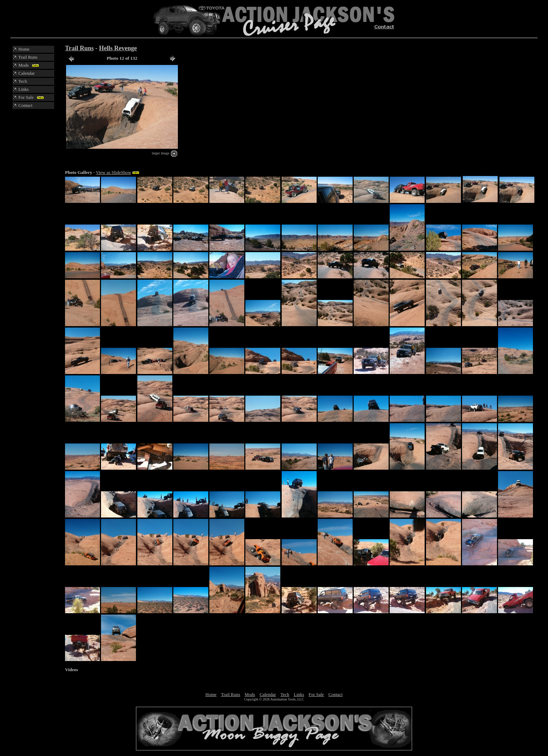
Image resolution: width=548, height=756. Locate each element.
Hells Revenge (118, 48)
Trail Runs (79, 48)
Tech (285, 694)
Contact (336, 694)
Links (299, 694)
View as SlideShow (113, 172)
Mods (250, 694)
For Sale (316, 694)
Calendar (268, 694)
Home (211, 694)
